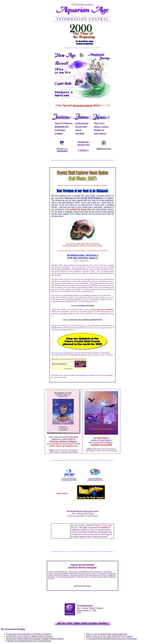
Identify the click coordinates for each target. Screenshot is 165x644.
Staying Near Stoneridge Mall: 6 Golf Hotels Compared (29, 634)
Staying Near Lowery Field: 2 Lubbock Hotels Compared (29, 636)
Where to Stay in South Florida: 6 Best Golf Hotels (107, 634)
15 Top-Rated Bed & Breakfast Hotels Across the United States (112, 639)
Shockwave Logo (104, 149)
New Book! (80, 133)
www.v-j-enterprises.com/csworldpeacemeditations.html (82, 320)
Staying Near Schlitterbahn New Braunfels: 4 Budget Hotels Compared (35, 639)
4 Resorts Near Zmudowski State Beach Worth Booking (29, 641)
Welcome (60, 149)
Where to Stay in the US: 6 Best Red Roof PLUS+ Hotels (109, 636)
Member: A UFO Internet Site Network (69, 479)
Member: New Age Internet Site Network (95, 479)
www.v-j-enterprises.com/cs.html (82, 305)
